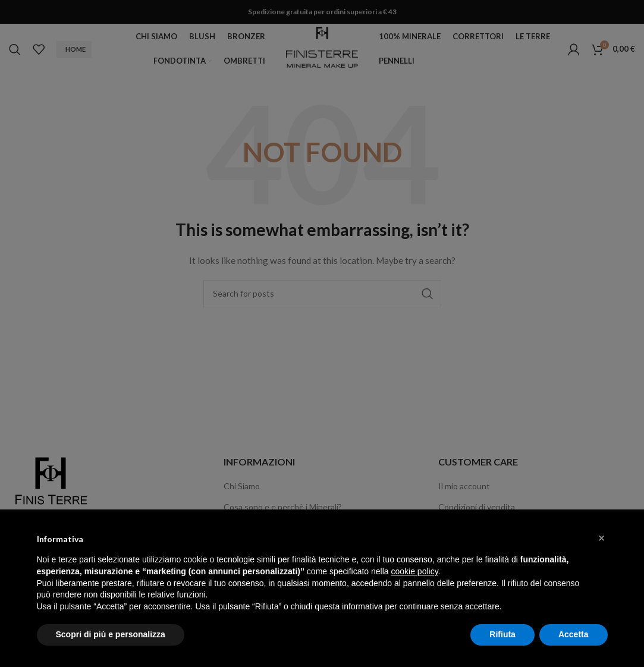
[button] (602, 538)
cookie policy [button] (414, 571)
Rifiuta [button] (502, 634)
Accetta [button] (574, 634)
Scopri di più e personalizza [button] (111, 634)
